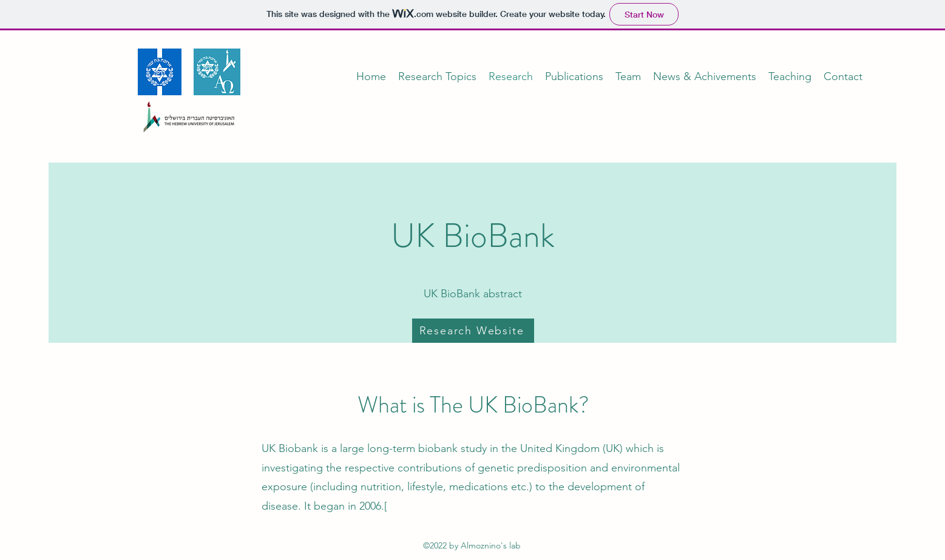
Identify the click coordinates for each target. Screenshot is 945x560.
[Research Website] (473, 331)
